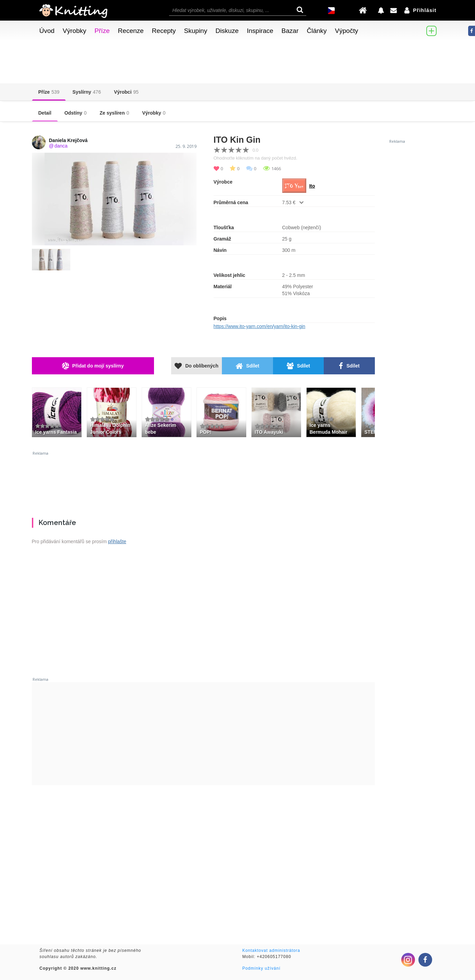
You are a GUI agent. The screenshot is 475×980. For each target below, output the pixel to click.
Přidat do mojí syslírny (93, 366)
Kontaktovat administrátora (271, 950)
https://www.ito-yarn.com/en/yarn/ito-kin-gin (260, 326)
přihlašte (117, 541)
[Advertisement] (203, 482)
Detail (45, 113)
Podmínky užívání (261, 968)
